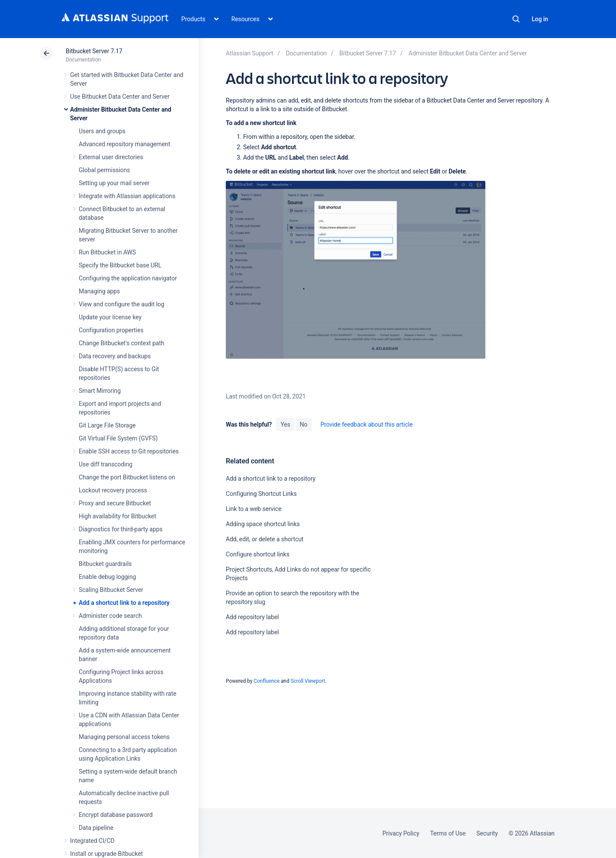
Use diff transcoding (106, 464)
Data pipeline (96, 828)
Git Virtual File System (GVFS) (118, 438)
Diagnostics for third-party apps (121, 529)
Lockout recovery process (113, 490)
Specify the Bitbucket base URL (120, 265)
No (304, 424)
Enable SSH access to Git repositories (129, 451)
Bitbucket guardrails (105, 564)
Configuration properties (111, 330)
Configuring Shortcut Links (261, 494)
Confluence (266, 681)
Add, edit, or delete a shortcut (265, 539)
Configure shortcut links (258, 554)
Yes (285, 424)
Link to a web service (254, 509)
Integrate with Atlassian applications (127, 196)
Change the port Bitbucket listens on (127, 477)
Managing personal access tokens (124, 737)
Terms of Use (448, 833)
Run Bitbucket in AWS (107, 252)
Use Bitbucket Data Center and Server (120, 96)
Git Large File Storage (107, 425)
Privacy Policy (401, 833)
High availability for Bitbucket (117, 516)
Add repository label (252, 617)
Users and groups (102, 131)
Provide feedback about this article (367, 424)
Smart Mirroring (100, 391)
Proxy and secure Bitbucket (115, 503)
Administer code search (110, 616)
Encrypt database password (116, 815)
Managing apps (99, 291)
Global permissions (104, 170)
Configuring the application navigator (128, 278)
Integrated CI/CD (92, 841)
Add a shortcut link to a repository (124, 603)
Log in (540, 19)
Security (487, 833)
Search (516, 19)
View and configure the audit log (122, 304)
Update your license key (110, 317)
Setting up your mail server (114, 183)
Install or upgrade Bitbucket (106, 854)
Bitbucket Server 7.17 (94, 51)
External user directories (111, 157)
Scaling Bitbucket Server (111, 590)
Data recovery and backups (115, 356)
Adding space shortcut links (263, 524)
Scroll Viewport (308, 681)
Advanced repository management (125, 144)
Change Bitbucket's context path (122, 343)
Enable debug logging (107, 577)
